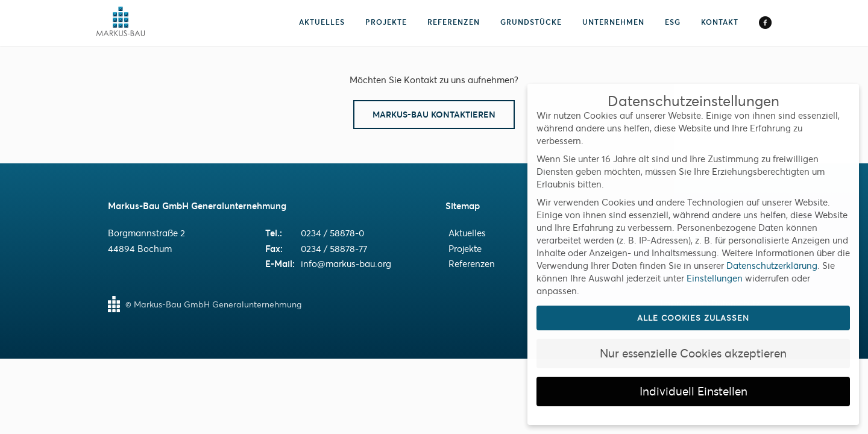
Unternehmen (613, 22)
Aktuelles (322, 22)
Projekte (386, 22)
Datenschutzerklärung (772, 266)
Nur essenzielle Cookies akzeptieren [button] (693, 354)
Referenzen (454, 22)
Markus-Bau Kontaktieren (434, 115)
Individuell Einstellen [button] (693, 392)
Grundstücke (531, 22)
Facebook (765, 24)
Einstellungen (715, 278)
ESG (673, 22)
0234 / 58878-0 (332, 233)
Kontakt (720, 22)
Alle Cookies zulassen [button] (693, 318)
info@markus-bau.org (346, 264)
